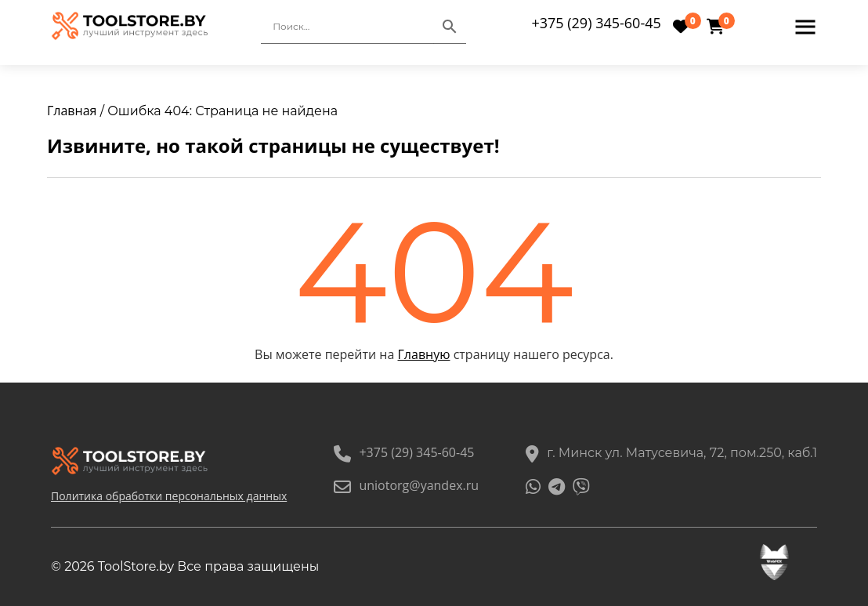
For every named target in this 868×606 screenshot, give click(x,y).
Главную (424, 354)
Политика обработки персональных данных (169, 496)
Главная (72, 111)
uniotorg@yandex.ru (406, 485)
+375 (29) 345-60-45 (596, 23)
